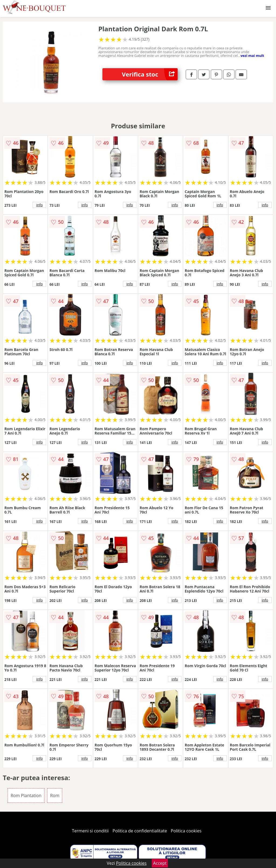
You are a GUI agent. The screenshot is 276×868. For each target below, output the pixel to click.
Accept (160, 863)
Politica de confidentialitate (140, 831)
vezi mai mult (252, 56)
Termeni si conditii (90, 831)
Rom (55, 795)
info (39, 205)
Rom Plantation (26, 795)
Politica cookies (186, 831)
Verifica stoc (150, 74)
